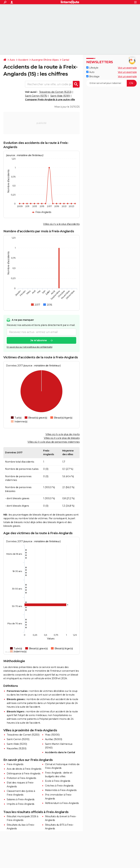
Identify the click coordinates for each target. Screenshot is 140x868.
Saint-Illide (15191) (60, 96)
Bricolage (93, 76)
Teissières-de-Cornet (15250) (23, 735)
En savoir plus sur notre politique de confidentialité (30, 347)
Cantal (65, 60)
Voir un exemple (127, 68)
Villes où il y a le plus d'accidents (61, 224)
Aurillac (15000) (54, 739)
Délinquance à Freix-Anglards (24, 774)
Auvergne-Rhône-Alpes (45, 60)
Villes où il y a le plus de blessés (62, 438)
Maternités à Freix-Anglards (61, 790)
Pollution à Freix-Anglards (21, 778)
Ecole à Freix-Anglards (58, 781)
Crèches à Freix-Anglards (59, 786)
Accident (23, 60)
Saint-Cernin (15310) (18, 739)
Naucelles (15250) (17, 748)
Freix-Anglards (15, 764)
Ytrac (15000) (52, 735)
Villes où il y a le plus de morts (63, 434)
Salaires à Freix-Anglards (21, 799)
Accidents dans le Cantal (60, 752)
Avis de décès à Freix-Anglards (24, 769)
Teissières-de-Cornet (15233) (55, 92)
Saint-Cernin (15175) (36, 96)
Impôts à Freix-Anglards (21, 804)
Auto (12, 60)
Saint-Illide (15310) (17, 744)
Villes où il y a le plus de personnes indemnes (54, 442)
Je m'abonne (39, 340)
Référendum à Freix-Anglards (62, 803)
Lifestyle (92, 68)
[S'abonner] (111, 83)
